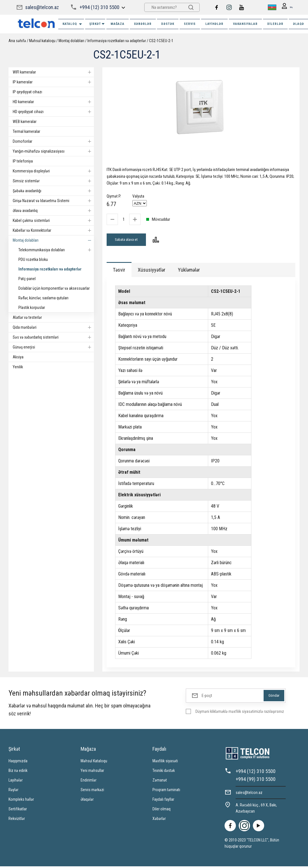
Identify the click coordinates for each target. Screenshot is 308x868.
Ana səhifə (17, 41)
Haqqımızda (18, 763)
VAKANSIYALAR (245, 24)
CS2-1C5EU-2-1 (161, 41)
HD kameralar (53, 102)
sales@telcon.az (42, 7)
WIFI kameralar (53, 72)
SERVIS (190, 24)
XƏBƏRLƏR (143, 24)
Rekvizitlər (17, 820)
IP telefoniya (23, 161)
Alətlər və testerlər (27, 317)
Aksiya (18, 357)
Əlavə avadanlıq (53, 211)
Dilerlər (275, 24)
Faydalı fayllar (163, 801)
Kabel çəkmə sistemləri (53, 220)
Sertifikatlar (18, 811)
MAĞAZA (118, 24)
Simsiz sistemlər (53, 181)
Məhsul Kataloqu (94, 763)
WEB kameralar (25, 122)
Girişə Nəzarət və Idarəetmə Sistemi (53, 201)
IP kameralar (53, 82)
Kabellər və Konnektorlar (53, 230)
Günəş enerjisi (53, 347)
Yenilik (18, 367)
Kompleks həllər (21, 801)
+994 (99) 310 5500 (256, 781)
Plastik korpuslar (32, 308)
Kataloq (73, 24)
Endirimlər (89, 782)
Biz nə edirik (18, 772)
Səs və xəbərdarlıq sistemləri (53, 337)
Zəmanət (160, 782)
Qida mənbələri (53, 327)
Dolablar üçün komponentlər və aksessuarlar (54, 288)
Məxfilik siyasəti (165, 763)
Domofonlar (53, 141)
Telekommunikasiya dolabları (56, 250)
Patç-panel (27, 279)
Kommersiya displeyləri (53, 171)
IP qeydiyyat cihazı (27, 92)
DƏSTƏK (168, 24)
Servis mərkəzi (92, 791)
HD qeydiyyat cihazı (53, 112)
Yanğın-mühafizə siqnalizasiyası (53, 151)
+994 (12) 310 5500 (99, 7)
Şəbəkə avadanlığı (53, 191)
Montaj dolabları (71, 41)
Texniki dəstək (164, 772)
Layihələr (214, 24)
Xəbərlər (159, 820)
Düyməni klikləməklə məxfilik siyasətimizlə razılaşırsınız (240, 713)
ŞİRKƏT (97, 24)
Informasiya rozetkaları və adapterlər (117, 41)
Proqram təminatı (166, 791)
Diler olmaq (161, 811)
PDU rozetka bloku (33, 259)
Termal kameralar (26, 131)
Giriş (285, 7)
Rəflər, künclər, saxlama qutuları (43, 298)
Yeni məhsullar (92, 772)
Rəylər (13, 791)
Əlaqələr (87, 801)
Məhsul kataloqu (42, 41)
